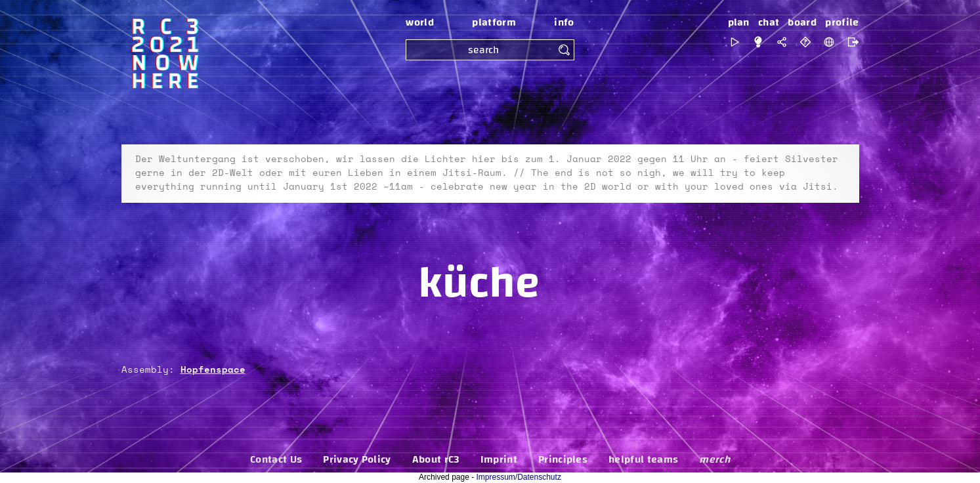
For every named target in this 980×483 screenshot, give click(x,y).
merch (714, 459)
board (802, 22)
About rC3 (436, 459)
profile (842, 22)
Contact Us (276, 459)
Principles (563, 459)
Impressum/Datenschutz (519, 477)
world (420, 22)
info (564, 22)
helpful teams (643, 459)
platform (494, 22)
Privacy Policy (357, 459)
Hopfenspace (213, 370)
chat (769, 22)
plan (739, 22)
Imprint (499, 459)
